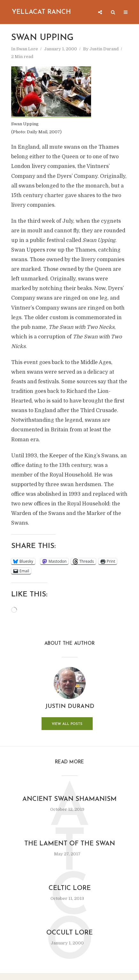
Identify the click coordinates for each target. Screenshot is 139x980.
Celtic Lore (70, 888)
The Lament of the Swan (70, 844)
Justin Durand (104, 49)
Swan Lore (27, 49)
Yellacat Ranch (41, 12)
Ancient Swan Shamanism (69, 799)
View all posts (67, 724)
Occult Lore (69, 933)
